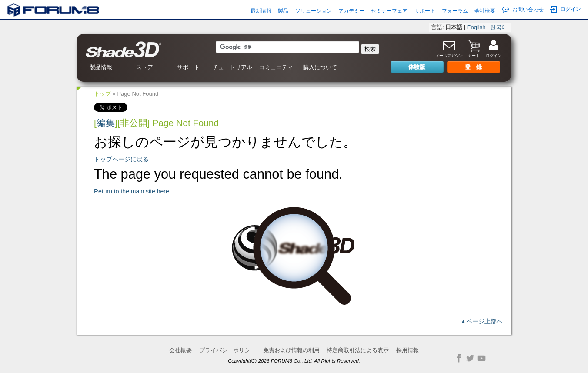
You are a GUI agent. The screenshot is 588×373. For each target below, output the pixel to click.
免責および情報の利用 (291, 350)
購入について (320, 67)
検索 (370, 49)
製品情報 (101, 67)
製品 (283, 11)
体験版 (417, 67)
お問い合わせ (523, 10)
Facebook (459, 358)
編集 (106, 123)
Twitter (470, 358)
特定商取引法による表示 (358, 350)
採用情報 (408, 350)
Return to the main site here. (132, 191)
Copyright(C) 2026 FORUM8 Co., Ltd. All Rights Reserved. (294, 361)
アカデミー (351, 11)
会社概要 (485, 11)
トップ (102, 94)
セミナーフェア (389, 11)
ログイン (566, 9)
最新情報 (261, 11)
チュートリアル (232, 67)
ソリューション (314, 11)
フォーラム (455, 11)
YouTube (481, 358)
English (476, 27)
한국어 (499, 27)
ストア (145, 67)
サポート (425, 11)
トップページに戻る (121, 159)
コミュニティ (276, 67)
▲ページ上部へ (481, 321)
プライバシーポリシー (227, 350)
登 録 (473, 67)
